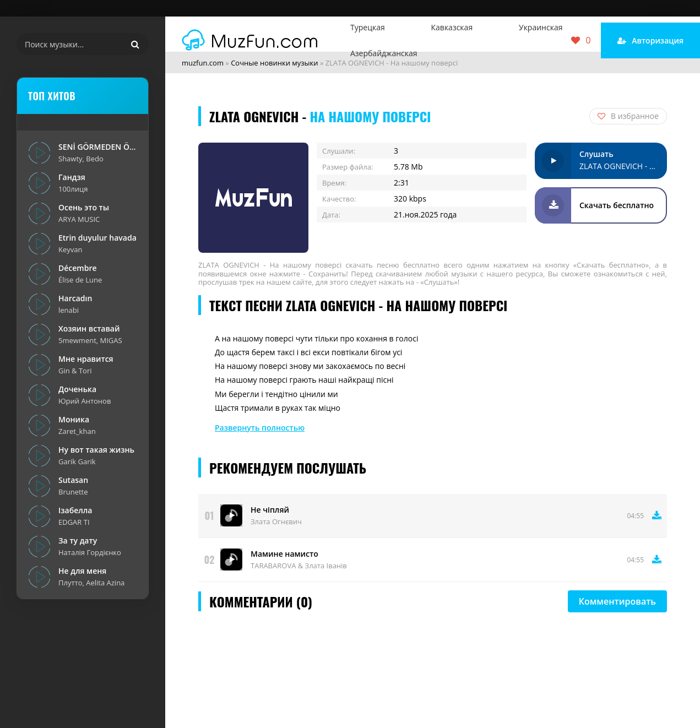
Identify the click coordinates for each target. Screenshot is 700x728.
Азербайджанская (384, 53)
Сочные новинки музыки (274, 63)
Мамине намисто (284, 554)
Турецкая (368, 27)
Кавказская (452, 27)
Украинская (541, 27)
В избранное (628, 116)
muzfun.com (203, 63)
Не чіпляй (270, 510)
